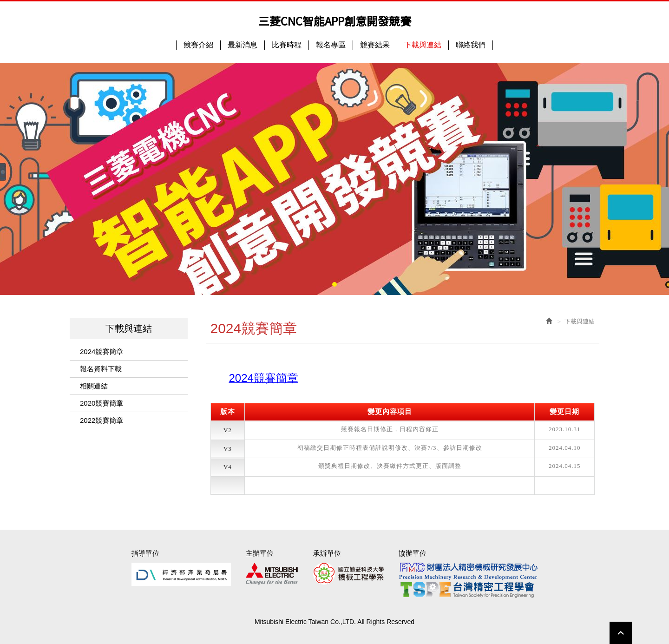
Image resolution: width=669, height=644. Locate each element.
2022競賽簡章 (102, 420)
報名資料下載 (101, 369)
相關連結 (94, 386)
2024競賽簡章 (102, 352)
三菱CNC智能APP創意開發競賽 (335, 21)
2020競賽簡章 (102, 403)
